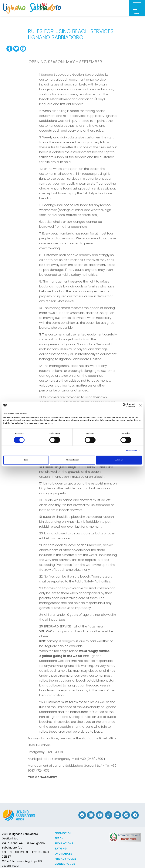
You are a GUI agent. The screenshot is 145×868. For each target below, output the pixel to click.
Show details (132, 451)
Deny (26, 460)
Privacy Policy (65, 859)
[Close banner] (140, 405)
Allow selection (72, 460)
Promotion (63, 833)
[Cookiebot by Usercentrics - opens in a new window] (118, 405)
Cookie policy (65, 864)
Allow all (119, 460)
